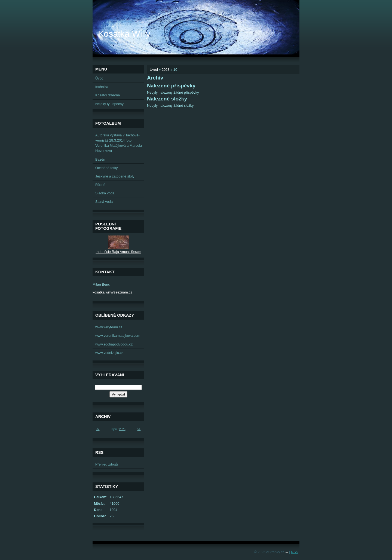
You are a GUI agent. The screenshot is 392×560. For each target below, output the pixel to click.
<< (98, 429)
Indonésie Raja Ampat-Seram (118, 252)
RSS (295, 552)
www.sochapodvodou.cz (114, 344)
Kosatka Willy (124, 34)
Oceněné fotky (107, 168)
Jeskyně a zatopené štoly (115, 176)
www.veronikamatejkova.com (118, 336)
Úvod (154, 70)
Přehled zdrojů (107, 464)
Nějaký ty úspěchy (109, 104)
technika (102, 87)
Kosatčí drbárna (108, 95)
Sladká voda (105, 193)
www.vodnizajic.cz (109, 353)
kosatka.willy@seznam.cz (112, 292)
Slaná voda (104, 202)
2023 (166, 70)
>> (139, 429)
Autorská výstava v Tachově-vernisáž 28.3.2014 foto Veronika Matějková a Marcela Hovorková (119, 143)
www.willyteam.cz (109, 327)
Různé (100, 185)
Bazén (100, 159)
